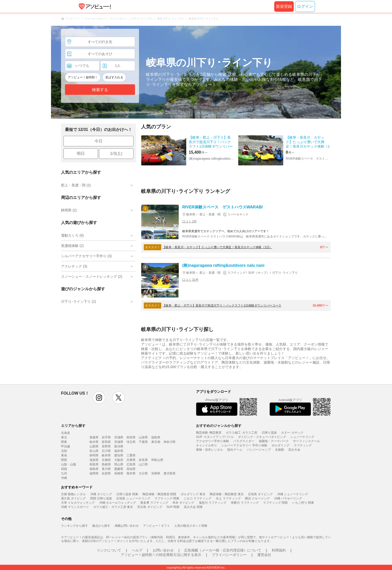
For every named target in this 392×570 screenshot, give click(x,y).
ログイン (305, 6)
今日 (98, 141)
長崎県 (119, 473)
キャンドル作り (206, 445)
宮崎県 (156, 473)
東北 (64, 437)
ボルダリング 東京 (193, 494)
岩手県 (106, 437)
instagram (99, 398)
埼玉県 (131, 442)
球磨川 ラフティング (245, 503)
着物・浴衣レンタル (209, 450)
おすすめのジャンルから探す (219, 426)
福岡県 (94, 473)
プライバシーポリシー (229, 555)
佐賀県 (106, 473)
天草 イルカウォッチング (78, 503)
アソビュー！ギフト (156, 526)
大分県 (143, 473)
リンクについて (109, 550)
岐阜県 (106, 455)
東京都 (156, 442)
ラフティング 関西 (275, 503)
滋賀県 (94, 460)
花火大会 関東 (193, 507)
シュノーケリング (302, 437)
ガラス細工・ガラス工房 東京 (113, 507)
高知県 (131, 469)
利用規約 (279, 550)
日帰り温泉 (269, 433)
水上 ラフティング (228, 498)
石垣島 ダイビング (260, 494)
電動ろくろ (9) (72, 235)
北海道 (65, 433)
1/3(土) (116, 154)
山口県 (143, 464)
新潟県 (119, 446)
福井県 (119, 451)
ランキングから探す (74, 526)
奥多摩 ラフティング (154, 503)
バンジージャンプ (259, 450)
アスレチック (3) (74, 266)
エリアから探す (73, 426)
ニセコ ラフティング (198, 498)
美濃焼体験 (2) (72, 246)
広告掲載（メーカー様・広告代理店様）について (223, 550)
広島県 (131, 464)
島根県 (106, 464)
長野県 (106, 446)
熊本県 (131, 473)
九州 (64, 473)
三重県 (131, 455)
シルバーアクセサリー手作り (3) (86, 256)
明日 (81, 154)
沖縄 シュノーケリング (293, 494)
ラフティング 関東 (167, 498)
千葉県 (143, 442)
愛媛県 (119, 469)
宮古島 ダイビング (150, 507)
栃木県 (94, 442)
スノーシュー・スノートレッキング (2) (92, 276)
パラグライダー (244, 441)
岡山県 (119, 464)
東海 (64, 455)
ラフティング (303, 445)
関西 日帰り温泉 (101, 498)
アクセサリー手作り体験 (212, 441)
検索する (100, 90)
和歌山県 (157, 460)
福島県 (156, 437)
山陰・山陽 (68, 464)
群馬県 (106, 442)
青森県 (94, 437)
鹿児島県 (169, 473)
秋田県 (131, 437)
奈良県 (143, 460)
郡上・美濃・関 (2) (76, 185)
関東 (64, 442)
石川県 (106, 451)
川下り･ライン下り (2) (78, 302)
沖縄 (64, 478)
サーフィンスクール (306, 441)
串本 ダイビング (183, 503)
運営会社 (264, 555)
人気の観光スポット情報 (191, 526)
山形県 (143, 437)
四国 (64, 469)
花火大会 (294, 450)
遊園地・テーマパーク (274, 441)
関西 (64, 460)
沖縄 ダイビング (101, 494)
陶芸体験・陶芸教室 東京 (227, 494)
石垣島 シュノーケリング (133, 498)
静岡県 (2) (69, 210)
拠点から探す (101, 526)
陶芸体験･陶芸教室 (209, 433)
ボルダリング (280, 445)
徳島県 (94, 469)
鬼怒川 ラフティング (213, 503)
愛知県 (119, 455)
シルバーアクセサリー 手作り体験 (244, 445)
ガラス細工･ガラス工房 (241, 433)
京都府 (106, 460)
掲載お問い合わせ (127, 526)
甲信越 (65, 446)
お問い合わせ (163, 550)
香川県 (106, 469)
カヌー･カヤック (292, 433)
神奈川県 (169, 442)
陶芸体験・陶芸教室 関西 (159, 494)
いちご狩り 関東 (303, 503)
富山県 (94, 451)
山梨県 (94, 446)
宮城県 (119, 437)
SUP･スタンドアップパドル (215, 437)
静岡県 (94, 455)
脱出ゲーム (235, 450)
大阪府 (119, 460)
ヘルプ (137, 550)
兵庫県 (131, 460)
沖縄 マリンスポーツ (75, 507)
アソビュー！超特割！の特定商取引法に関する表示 (161, 555)
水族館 (279, 450)
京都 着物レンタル (73, 494)
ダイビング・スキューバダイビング (262, 437)
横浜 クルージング (257, 498)
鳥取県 (94, 464)
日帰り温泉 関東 (127, 494)
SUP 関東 (173, 507)
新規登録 (284, 6)
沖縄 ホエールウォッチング (118, 503)
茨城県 (119, 442)
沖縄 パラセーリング (288, 498)
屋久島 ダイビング (73, 498)
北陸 (64, 451)
